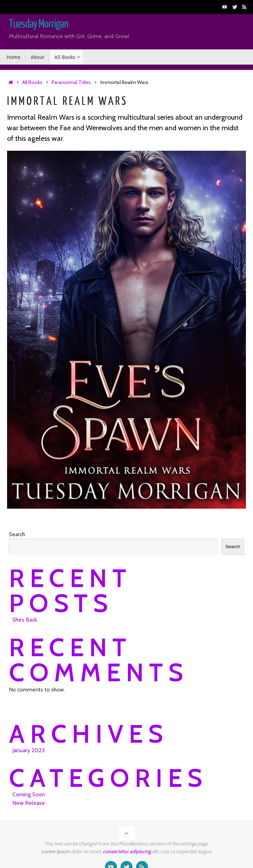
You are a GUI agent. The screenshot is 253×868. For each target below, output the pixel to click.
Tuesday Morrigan (39, 24)
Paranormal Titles (71, 82)
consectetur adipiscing (127, 851)
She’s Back (25, 620)
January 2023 (28, 750)
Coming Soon (29, 794)
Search (17, 534)
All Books (32, 82)
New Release (29, 803)
